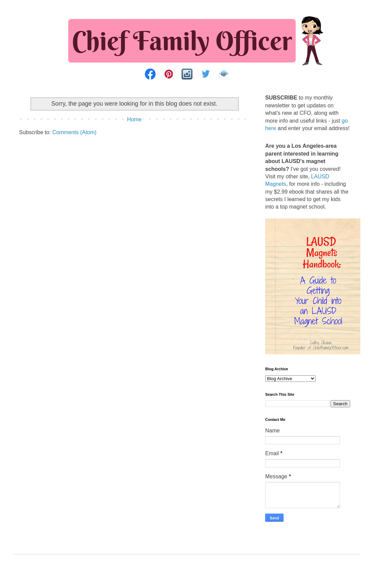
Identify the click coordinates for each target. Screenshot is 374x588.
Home (134, 119)
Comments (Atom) (74, 132)
